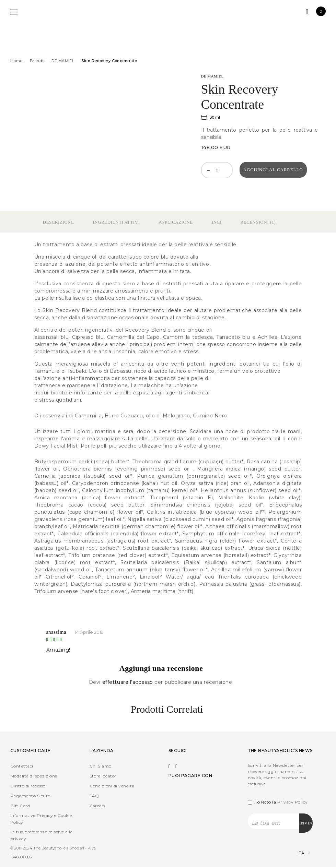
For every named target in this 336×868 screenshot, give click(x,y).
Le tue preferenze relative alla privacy (42, 835)
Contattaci (22, 766)
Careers (97, 806)
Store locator (103, 776)
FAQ (94, 796)
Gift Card (20, 806)
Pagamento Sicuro (30, 796)
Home (16, 61)
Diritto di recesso (28, 786)
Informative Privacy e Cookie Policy (41, 819)
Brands (37, 61)
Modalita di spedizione (34, 776)
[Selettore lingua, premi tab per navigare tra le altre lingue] (298, 854)
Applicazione (176, 222)
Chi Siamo (101, 766)
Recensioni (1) (258, 222)
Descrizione (59, 222)
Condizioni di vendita (112, 786)
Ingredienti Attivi (116, 222)
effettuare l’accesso (129, 682)
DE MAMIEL (63, 61)
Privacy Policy (293, 802)
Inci (217, 222)
